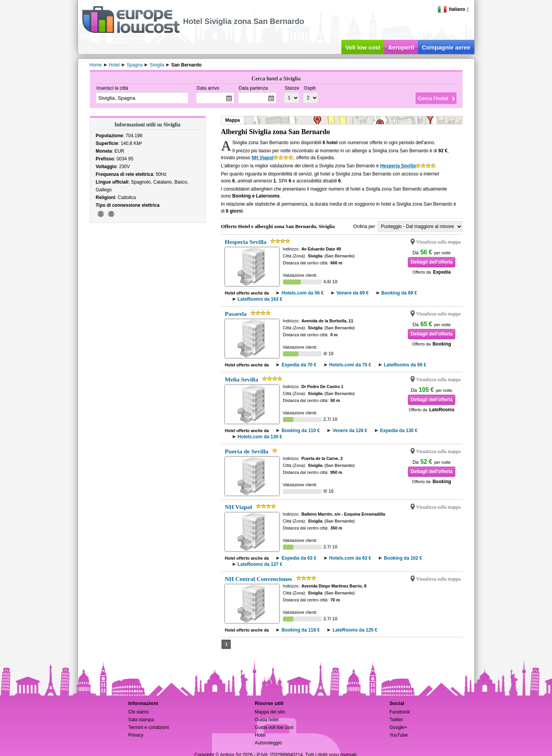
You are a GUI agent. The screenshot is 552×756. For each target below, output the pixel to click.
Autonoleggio (268, 743)
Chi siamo (139, 712)
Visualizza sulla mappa (439, 242)
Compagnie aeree (446, 47)
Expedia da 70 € (299, 365)
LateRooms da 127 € (260, 564)
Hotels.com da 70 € (350, 365)
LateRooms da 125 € (355, 630)
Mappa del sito (270, 712)
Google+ (398, 727)
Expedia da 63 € (299, 558)
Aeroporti (401, 47)
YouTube (398, 735)
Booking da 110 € (301, 431)
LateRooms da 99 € (405, 365)
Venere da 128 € (350, 431)
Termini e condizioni (149, 727)
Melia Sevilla (242, 379)
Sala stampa (141, 720)
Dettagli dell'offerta (431, 262)
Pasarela (236, 314)
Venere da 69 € (352, 293)
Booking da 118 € (301, 630)
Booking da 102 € (403, 558)
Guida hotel (267, 720)
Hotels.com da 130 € (260, 437)
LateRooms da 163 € (260, 299)
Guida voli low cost (274, 727)
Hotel (260, 735)
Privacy (136, 735)
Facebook (400, 712)
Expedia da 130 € (399, 431)
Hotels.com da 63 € (350, 558)
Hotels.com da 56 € (302, 293)
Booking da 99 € (399, 293)
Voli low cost (363, 47)
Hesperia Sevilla (398, 166)
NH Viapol (262, 158)
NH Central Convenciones (259, 579)
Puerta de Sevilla (247, 451)
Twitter (396, 720)
